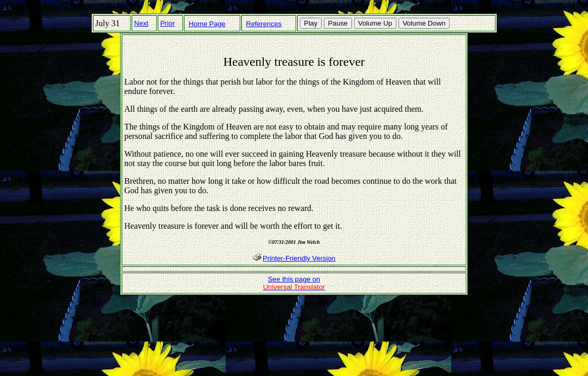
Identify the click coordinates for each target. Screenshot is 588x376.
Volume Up (375, 23)
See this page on (294, 283)
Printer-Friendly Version (299, 258)
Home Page (207, 24)
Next (141, 23)
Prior (168, 23)
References (264, 24)
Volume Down (424, 23)
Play (311, 23)
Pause (338, 23)
